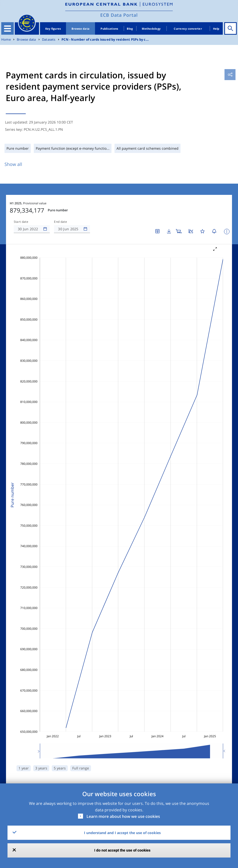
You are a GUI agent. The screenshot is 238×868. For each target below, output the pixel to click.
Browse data (80, 29)
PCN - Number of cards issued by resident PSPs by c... (105, 40)
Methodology (151, 29)
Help (216, 29)
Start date (21, 222)
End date (60, 222)
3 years (41, 768)
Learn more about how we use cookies (123, 816)
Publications (109, 29)
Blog (130, 29)
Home (6, 40)
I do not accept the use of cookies (122, 850)
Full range (81, 768)
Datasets (49, 40)
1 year (24, 768)
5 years (60, 768)
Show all (13, 164)
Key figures (53, 29)
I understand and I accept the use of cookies (122, 833)
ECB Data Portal (119, 15)
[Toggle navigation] (7, 28)
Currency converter (188, 29)
